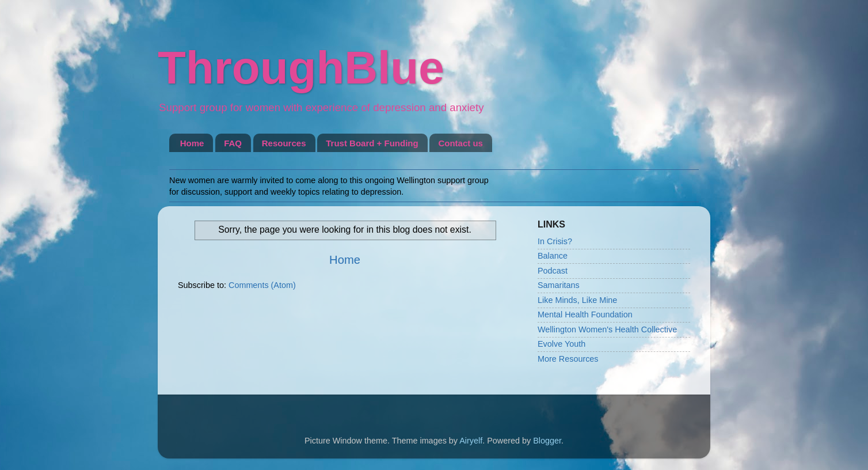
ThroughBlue (301, 68)
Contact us (460, 143)
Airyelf (471, 441)
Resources (284, 143)
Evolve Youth (561, 344)
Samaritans (559, 285)
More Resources (568, 359)
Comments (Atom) (262, 285)
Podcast (553, 271)
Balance (553, 256)
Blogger (547, 441)
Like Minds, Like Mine (577, 300)
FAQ (233, 143)
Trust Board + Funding (372, 143)
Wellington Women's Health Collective (607, 329)
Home (192, 143)
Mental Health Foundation (585, 314)
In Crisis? (555, 241)
